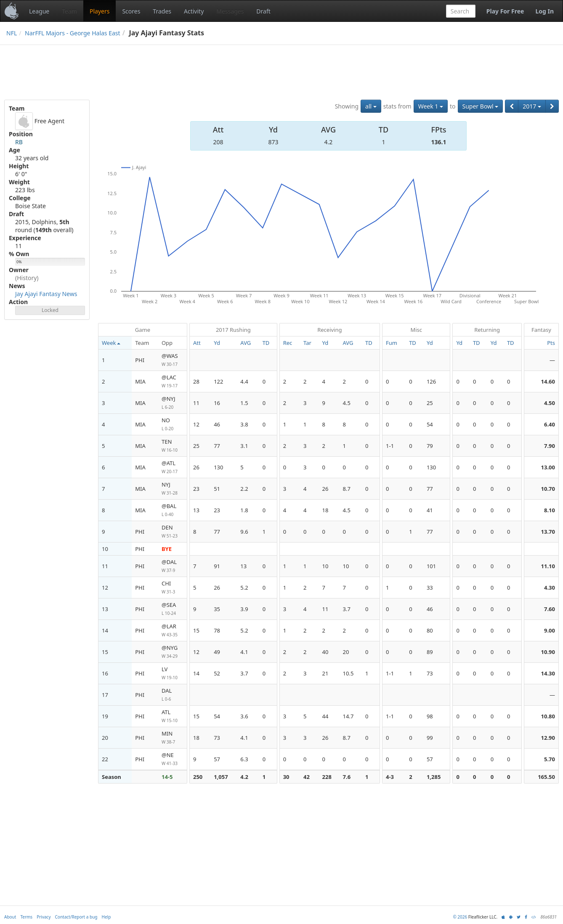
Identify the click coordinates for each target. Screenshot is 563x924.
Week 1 (431, 106)
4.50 (550, 403)
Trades (162, 11)
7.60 (550, 609)
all (371, 106)
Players (100, 11)
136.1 (439, 142)
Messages (230, 11)
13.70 (548, 532)
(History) (27, 278)
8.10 (550, 510)
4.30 (550, 588)
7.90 (550, 446)
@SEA (173, 609)
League (39, 11)
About (10, 917)
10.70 (548, 489)
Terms (26, 917)
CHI (173, 588)
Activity (194, 11)
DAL (173, 695)
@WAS (173, 360)
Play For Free (505, 11)
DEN (173, 532)
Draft (263, 11)
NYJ (173, 489)
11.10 (548, 566)
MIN (173, 738)
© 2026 (460, 917)
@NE (173, 759)
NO (173, 425)
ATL (173, 716)
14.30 (548, 673)
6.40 (550, 424)
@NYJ (173, 403)
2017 (532, 106)
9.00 (550, 630)
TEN (173, 446)
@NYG (173, 652)
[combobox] (461, 11)
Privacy (44, 917)
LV (173, 674)
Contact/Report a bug (76, 917)
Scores (131, 11)
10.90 (548, 652)
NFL (12, 33)
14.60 (548, 381)
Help (106, 917)
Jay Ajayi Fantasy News (46, 294)
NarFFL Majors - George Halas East (72, 33)
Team (69, 11)
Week (111, 343)
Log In (544, 11)
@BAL (173, 510)
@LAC (173, 382)
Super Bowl (481, 106)
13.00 (548, 467)
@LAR (173, 631)
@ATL (173, 467)
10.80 (548, 716)
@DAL (173, 566)
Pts (551, 343)
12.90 (548, 738)
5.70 (550, 759)
